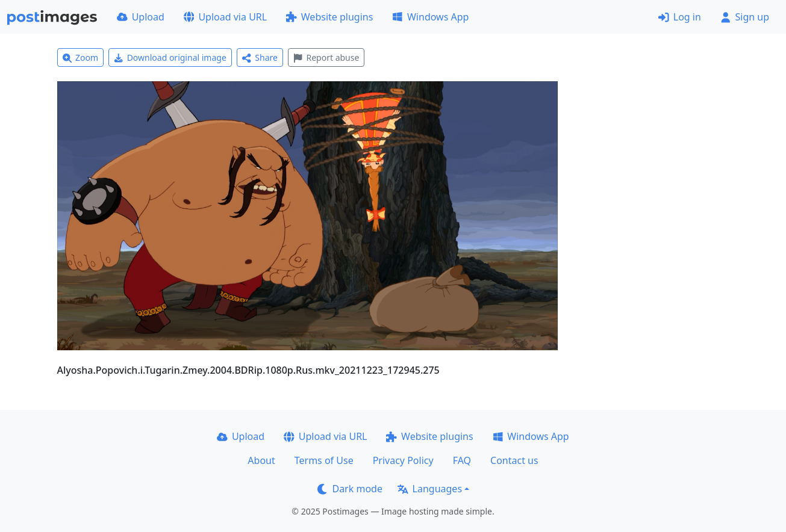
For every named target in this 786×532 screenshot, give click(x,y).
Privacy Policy (403, 460)
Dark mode (350, 489)
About (261, 460)
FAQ (462, 460)
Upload (141, 17)
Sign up (745, 17)
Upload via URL (225, 17)
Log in (680, 17)
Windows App (430, 17)
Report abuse (326, 57)
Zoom (81, 57)
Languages (430, 489)
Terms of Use (324, 460)
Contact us (514, 460)
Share (260, 57)
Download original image (170, 57)
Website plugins (329, 17)
